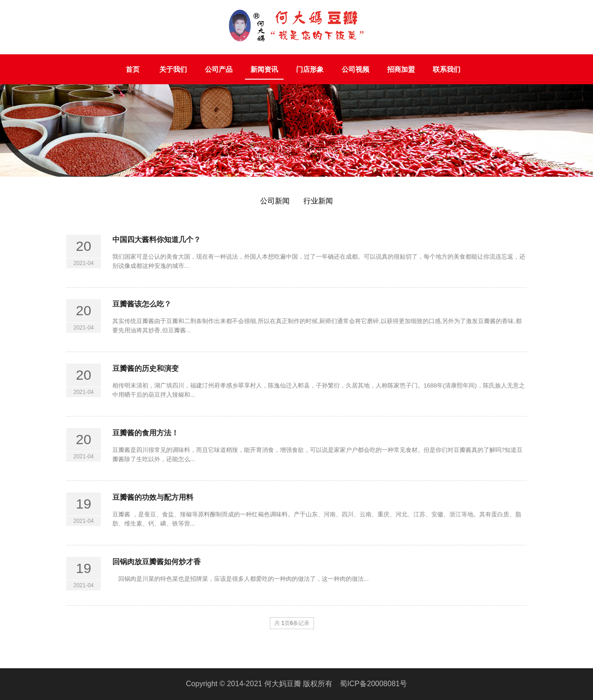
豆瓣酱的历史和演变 (145, 368)
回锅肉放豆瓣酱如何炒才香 (157, 562)
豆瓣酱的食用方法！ (145, 433)
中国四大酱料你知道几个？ (157, 240)
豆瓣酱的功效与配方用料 (153, 497)
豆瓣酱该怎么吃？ (142, 304)
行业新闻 (318, 201)
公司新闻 (275, 201)
